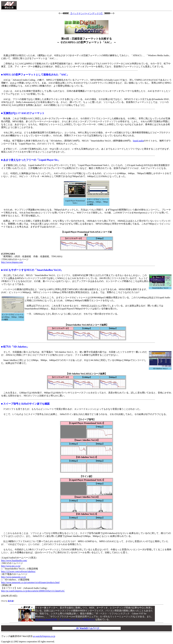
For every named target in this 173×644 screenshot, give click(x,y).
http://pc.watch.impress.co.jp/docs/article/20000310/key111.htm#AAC (33, 591)
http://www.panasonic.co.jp (13, 577)
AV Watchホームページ (88, 628)
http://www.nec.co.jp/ (11, 566)
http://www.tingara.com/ (12, 262)
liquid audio (138, 141)
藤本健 (11, 601)
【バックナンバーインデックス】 (86, 13)
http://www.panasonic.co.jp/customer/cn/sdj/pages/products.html (30, 582)
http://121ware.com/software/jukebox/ (18, 571)
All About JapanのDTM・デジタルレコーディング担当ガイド (65, 619)
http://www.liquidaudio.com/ (14, 560)
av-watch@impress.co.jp (44, 636)
